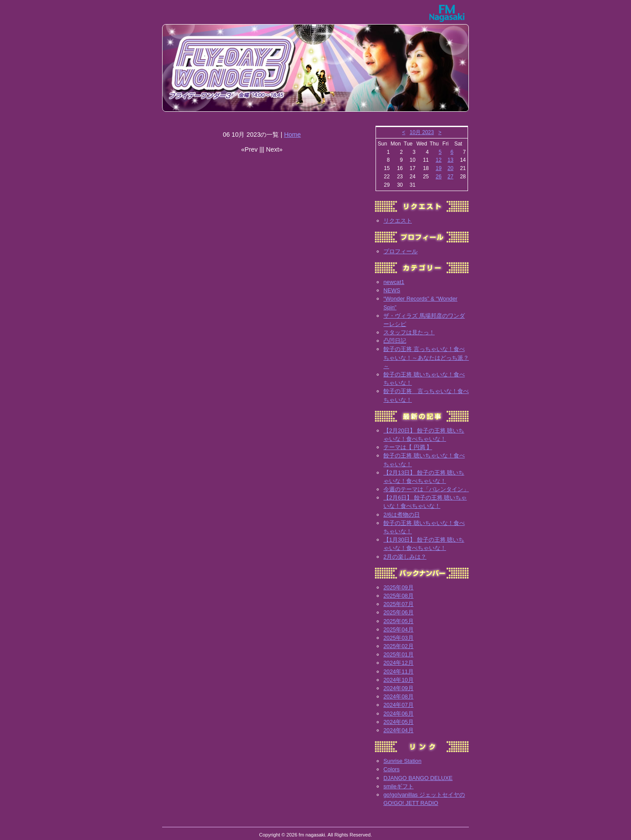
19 (438, 168)
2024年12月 (399, 663)
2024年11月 (399, 672)
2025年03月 (399, 638)
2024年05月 (399, 722)
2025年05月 (399, 621)
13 (450, 160)
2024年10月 (399, 680)
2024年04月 (399, 730)
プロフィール (401, 251)
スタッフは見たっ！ (409, 332)
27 (450, 177)
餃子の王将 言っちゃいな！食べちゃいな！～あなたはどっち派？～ (426, 357)
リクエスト (398, 221)
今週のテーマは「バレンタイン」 (426, 489)
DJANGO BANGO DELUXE (418, 778)
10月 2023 (422, 132)
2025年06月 (399, 612)
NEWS (392, 290)
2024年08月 (399, 696)
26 (438, 177)
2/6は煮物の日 (402, 515)
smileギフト (399, 786)
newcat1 (394, 282)
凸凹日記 (395, 341)
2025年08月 (399, 596)
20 (450, 168)
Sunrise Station (402, 761)
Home (292, 135)
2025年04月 (399, 629)
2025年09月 (399, 587)
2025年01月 (399, 654)
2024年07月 (399, 705)
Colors (392, 769)
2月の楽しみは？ (405, 557)
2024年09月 (399, 688)
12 (438, 160)
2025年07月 (399, 604)
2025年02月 (399, 646)
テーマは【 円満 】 (408, 447)
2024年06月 (399, 714)
